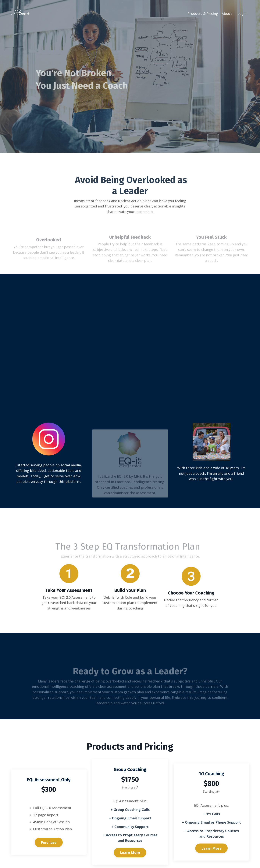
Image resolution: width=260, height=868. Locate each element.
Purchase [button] (49, 843)
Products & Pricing (203, 13)
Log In (242, 13)
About (227, 13)
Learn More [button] (130, 853)
